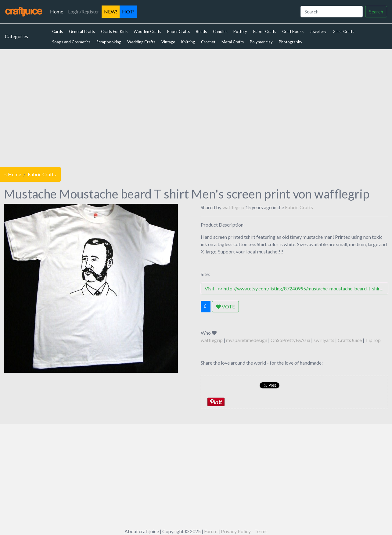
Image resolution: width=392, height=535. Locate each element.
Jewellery (318, 31)
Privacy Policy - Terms (244, 531)
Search (376, 11)
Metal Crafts (233, 42)
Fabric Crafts (265, 31)
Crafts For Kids (114, 31)
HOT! (128, 11)
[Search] (332, 12)
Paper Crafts (178, 31)
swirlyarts (324, 340)
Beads (201, 31)
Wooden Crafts (147, 31)
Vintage (168, 42)
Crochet (208, 42)
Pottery (240, 31)
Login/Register (84, 11)
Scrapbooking (109, 42)
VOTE (225, 306)
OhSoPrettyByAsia (290, 340)
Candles (220, 31)
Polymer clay (261, 42)
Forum (211, 531)
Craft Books (293, 31)
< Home (13, 174)
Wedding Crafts (141, 42)
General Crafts (82, 31)
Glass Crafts (343, 31)
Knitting (188, 42)
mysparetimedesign (247, 340)
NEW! (111, 11)
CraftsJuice (350, 340)
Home (58, 11)
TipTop (373, 340)
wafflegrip (233, 207)
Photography (291, 42)
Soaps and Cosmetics (71, 42)
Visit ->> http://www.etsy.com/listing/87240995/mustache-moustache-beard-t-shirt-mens (297, 288)
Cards (58, 31)
